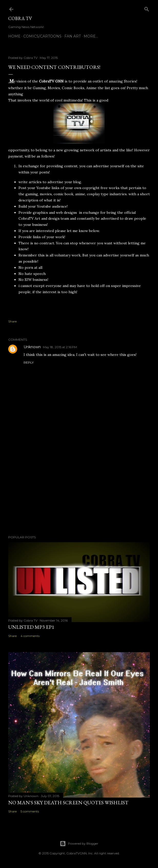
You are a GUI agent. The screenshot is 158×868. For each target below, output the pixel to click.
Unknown (32, 347)
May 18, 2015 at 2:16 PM (60, 347)
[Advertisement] (79, 486)
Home (14, 36)
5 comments (30, 811)
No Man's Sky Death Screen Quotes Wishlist (68, 802)
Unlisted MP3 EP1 (31, 627)
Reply (29, 362)
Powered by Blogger (79, 844)
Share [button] (12, 321)
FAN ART (73, 36)
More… (91, 36)
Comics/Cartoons (42, 36)
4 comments (30, 636)
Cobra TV (20, 18)
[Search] (147, 8)
